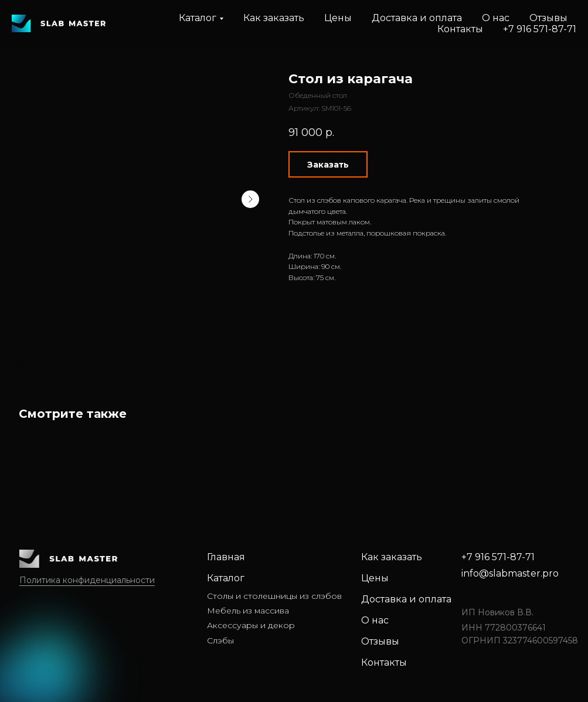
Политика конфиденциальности (87, 580)
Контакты (460, 29)
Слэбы (220, 640)
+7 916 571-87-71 (540, 29)
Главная (226, 557)
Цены (338, 18)
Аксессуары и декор (251, 625)
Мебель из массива (248, 611)
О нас (496, 18)
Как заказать (274, 18)
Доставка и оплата (417, 18)
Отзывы (548, 18)
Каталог (226, 578)
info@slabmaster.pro (510, 573)
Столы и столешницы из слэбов (274, 596)
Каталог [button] (198, 18)
